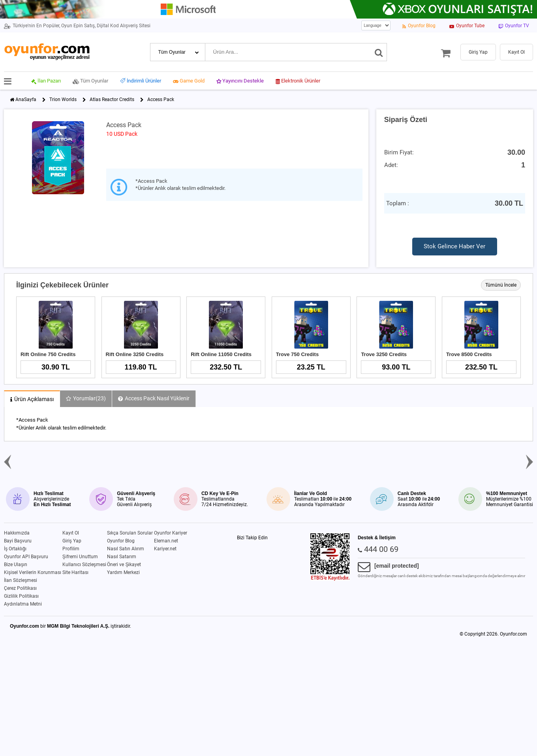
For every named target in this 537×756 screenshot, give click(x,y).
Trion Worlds (63, 99)
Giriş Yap (72, 541)
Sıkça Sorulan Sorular (130, 533)
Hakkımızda (17, 533)
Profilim (71, 549)
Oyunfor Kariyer (171, 533)
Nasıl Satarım (122, 557)
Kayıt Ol (71, 533)
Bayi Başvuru (18, 541)
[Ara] (379, 52)
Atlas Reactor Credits (112, 99)
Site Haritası (75, 572)
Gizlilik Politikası (21, 596)
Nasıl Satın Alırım (126, 549)
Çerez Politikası (20, 588)
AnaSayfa (26, 99)
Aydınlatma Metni (23, 604)
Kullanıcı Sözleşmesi (84, 565)
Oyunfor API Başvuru (26, 557)
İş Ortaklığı (15, 549)
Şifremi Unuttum (80, 557)
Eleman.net (166, 541)
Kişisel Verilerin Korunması (33, 572)
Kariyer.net (165, 549)
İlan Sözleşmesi (21, 580)
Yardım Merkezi (123, 572)
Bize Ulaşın (16, 565)
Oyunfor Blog (121, 541)
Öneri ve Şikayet (124, 565)
